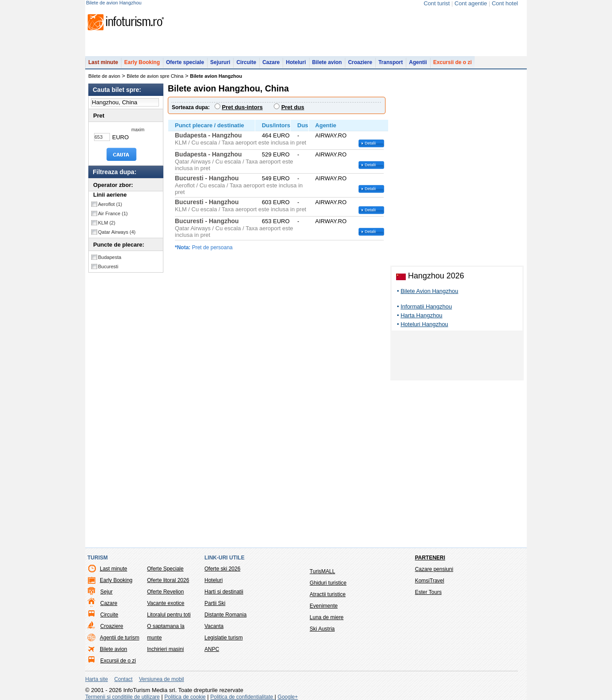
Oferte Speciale (165, 569)
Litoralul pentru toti (169, 615)
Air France (113, 213)
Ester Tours (428, 592)
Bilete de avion (104, 76)
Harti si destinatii (224, 592)
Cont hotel (505, 3)
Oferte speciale (185, 62)
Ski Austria (322, 629)
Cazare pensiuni (434, 569)
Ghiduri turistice (328, 583)
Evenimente (323, 606)
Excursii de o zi (452, 62)
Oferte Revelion (165, 592)
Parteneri (430, 558)
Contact (123, 679)
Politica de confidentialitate (242, 697)
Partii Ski (215, 603)
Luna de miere (327, 617)
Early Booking (142, 62)
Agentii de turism (119, 638)
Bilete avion (327, 62)
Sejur (106, 592)
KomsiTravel (430, 581)
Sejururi (220, 62)
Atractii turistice (327, 594)
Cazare (271, 62)
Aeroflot (110, 204)
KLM (107, 223)
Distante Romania (225, 615)
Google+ (288, 697)
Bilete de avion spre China (155, 76)
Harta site (96, 679)
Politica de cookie (185, 697)
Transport (391, 62)
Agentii (418, 62)
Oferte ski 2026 (222, 569)
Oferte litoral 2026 (168, 580)
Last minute (103, 62)
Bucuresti (108, 266)
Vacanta (214, 626)
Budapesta (110, 257)
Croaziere (360, 62)
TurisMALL (322, 571)
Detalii (370, 143)
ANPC (212, 649)
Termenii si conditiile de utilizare (123, 697)
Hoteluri (296, 62)
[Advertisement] (457, 357)
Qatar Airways (117, 232)
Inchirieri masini (165, 649)
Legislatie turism (224, 638)
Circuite (246, 62)
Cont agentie (471, 3)
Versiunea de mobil (162, 679)
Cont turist (436, 3)
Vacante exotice (166, 603)
